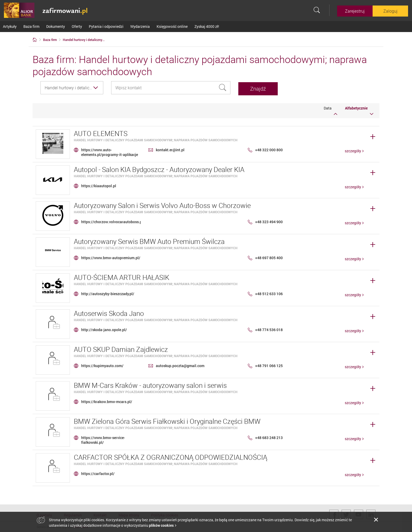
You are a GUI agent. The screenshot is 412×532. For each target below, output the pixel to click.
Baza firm (31, 26)
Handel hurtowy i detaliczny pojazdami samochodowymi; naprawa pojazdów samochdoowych (156, 139)
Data (331, 110)
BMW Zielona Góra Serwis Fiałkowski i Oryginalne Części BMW (167, 420)
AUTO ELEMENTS (101, 132)
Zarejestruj (355, 11)
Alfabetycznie (359, 110)
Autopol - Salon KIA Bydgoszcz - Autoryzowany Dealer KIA (159, 168)
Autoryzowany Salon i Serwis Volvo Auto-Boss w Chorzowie (162, 204)
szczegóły (353, 150)
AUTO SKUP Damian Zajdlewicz (121, 348)
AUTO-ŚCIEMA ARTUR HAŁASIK (122, 276)
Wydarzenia (140, 26)
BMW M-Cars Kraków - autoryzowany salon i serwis (150, 384)
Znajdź (265, 88)
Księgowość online (172, 26)
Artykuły (10, 26)
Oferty (77, 26)
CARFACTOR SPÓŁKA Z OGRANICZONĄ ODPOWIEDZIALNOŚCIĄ (171, 456)
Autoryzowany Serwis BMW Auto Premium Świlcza (149, 240)
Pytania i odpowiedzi (106, 26)
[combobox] (72, 88)
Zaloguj (390, 11)
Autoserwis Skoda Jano (109, 312)
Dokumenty (56, 26)
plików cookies (161, 525)
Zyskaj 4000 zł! (207, 26)
